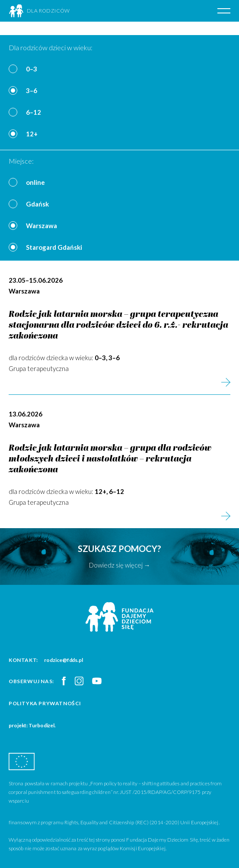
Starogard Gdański (54, 247)
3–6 (32, 90)
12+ (32, 134)
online (35, 182)
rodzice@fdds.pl (64, 660)
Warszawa (41, 226)
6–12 (33, 112)
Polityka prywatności (45, 703)
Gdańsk (37, 204)
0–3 (32, 69)
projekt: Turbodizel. (32, 725)
